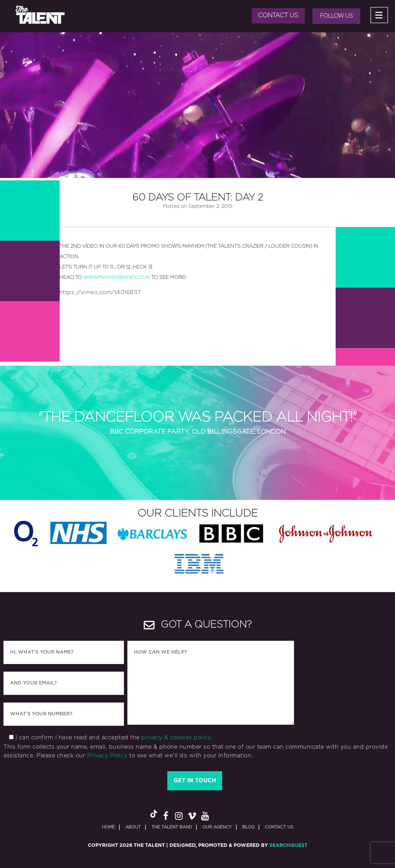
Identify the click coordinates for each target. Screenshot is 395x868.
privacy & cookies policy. (177, 738)
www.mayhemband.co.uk (117, 278)
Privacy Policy (107, 756)
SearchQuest (288, 845)
